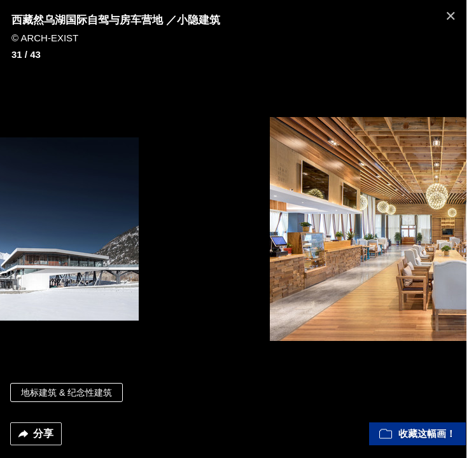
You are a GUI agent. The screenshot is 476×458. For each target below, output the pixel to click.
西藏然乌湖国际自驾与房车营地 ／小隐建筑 (116, 20)
